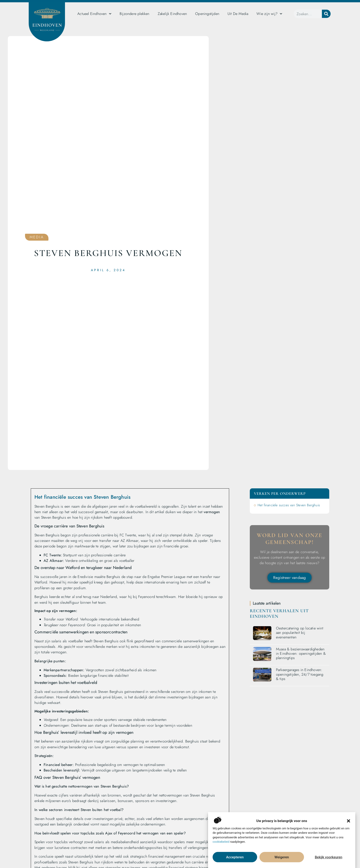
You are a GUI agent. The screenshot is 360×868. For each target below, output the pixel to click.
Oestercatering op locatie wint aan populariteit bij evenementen (300, 633)
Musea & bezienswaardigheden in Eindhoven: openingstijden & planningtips (301, 653)
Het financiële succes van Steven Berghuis (289, 505)
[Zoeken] (326, 14)
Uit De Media (238, 14)
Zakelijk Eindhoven (172, 14)
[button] (349, 821)
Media (37, 237)
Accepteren (235, 857)
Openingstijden (207, 14)
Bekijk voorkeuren (329, 857)
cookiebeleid (221, 842)
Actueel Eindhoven (94, 14)
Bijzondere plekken (135, 14)
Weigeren (282, 857)
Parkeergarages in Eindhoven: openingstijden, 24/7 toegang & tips (300, 674)
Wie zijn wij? (269, 14)
